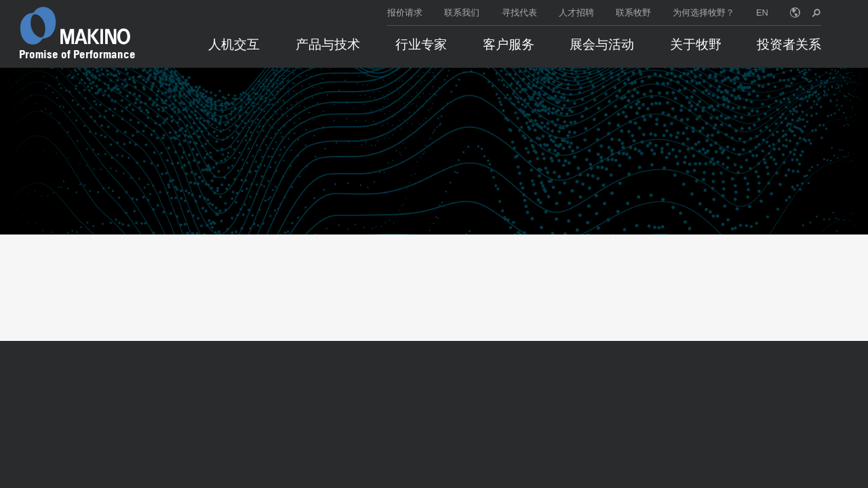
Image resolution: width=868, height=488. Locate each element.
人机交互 (234, 44)
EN (762, 13)
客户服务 (509, 44)
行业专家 (421, 44)
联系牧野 (633, 13)
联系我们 (462, 13)
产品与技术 (328, 44)
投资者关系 (789, 44)
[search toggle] (816, 13)
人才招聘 (576, 13)
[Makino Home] (75, 26)
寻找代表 (519, 13)
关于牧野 (696, 44)
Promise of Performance (77, 54)
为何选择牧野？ (704, 13)
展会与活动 (602, 44)
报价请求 (405, 13)
